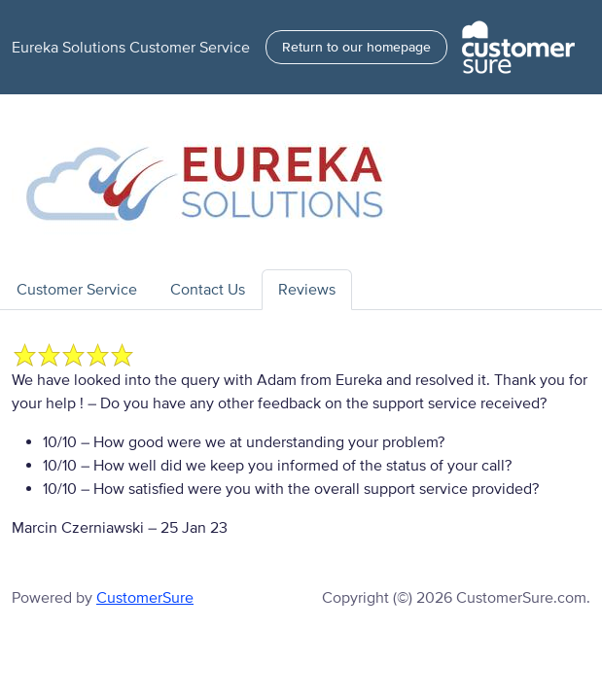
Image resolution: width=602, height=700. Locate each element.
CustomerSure (145, 598)
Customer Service (77, 290)
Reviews (307, 290)
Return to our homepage (356, 47)
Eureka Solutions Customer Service (131, 48)
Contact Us (208, 290)
